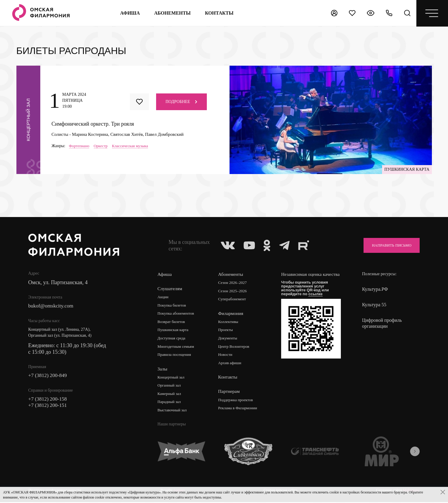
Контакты (229, 378)
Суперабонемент (234, 300)
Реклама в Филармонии (240, 409)
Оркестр (102, 146)
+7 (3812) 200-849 (49, 376)
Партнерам (230, 392)
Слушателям (170, 289)
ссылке (317, 300)
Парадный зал (170, 403)
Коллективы (230, 322)
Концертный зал (172, 378)
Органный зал (170, 387)
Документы (229, 339)
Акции (163, 297)
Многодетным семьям (177, 347)
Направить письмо (389, 245)
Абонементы (172, 13)
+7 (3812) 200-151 (49, 407)
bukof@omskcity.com (52, 306)
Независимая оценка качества (304, 277)
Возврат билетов (172, 322)
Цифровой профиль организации (382, 323)
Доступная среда (172, 339)
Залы (162, 370)
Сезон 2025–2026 (234, 291)
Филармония (232, 314)
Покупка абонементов (177, 314)
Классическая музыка (133, 146)
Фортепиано (80, 146)
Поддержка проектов (237, 401)
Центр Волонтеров (235, 347)
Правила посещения (175, 356)
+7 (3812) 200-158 (49, 400)
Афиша (130, 13)
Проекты (227, 331)
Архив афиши (231, 364)
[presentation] (415, 453)
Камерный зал (170, 395)
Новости (226, 356)
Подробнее (181, 102)
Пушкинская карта (174, 331)
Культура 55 (374, 305)
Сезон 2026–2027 (234, 283)
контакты (219, 13)
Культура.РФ (375, 289)
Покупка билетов (173, 306)
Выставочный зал (173, 412)
